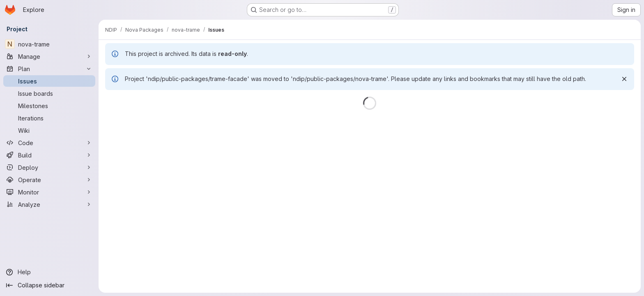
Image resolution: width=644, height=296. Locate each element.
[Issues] (49, 81)
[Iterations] (49, 118)
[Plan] (49, 69)
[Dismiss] (624, 79)
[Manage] (49, 56)
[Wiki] (49, 130)
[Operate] (49, 180)
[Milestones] (49, 106)
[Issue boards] (49, 93)
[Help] (49, 272)
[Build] (49, 155)
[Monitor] (49, 192)
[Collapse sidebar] (49, 285)
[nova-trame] (49, 44)
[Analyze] (49, 204)
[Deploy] (49, 167)
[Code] (49, 143)
